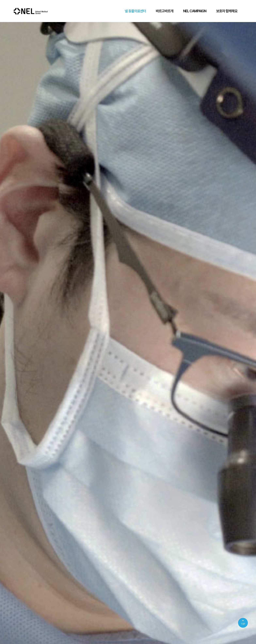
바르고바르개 (165, 11)
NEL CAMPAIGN (195, 11)
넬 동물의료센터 (135, 11)
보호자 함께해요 (227, 11)
